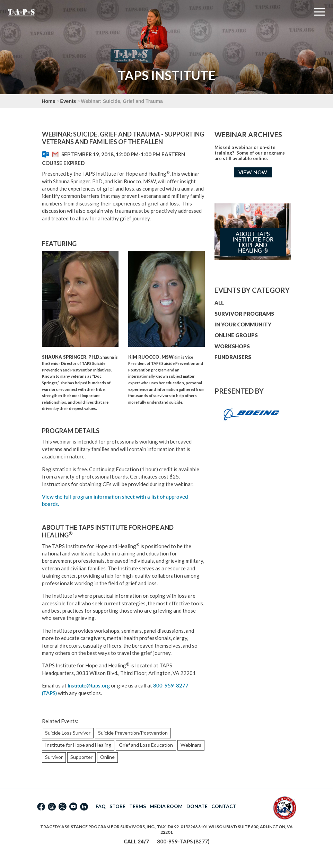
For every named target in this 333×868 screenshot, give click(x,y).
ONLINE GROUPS (236, 335)
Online (107, 757)
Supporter (81, 757)
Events (68, 101)
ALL (219, 303)
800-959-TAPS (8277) (183, 841)
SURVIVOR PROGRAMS (244, 314)
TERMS (138, 806)
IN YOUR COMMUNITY (243, 324)
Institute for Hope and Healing (78, 745)
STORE (117, 806)
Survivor (54, 757)
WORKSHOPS (232, 346)
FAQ (101, 806)
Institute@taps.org (89, 686)
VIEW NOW (253, 172)
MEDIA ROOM (166, 806)
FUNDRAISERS (233, 357)
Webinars (191, 745)
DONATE (197, 806)
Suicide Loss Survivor (68, 733)
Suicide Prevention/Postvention (133, 733)
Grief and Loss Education (146, 745)
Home (49, 101)
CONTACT (224, 806)
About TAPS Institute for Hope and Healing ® (253, 242)
